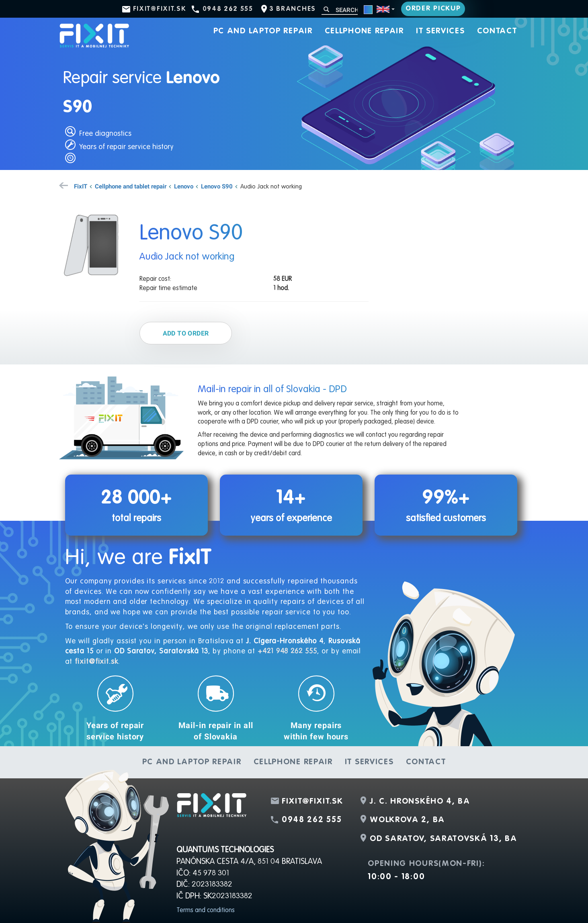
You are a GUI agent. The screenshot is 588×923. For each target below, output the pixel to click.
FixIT (81, 186)
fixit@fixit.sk (160, 9)
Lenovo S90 (217, 186)
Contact (497, 31)
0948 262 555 (228, 9)
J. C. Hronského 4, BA (420, 802)
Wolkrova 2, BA (407, 820)
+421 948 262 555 (287, 651)
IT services (440, 31)
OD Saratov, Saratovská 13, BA (443, 839)
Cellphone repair (364, 31)
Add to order (186, 333)
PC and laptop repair (263, 31)
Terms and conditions (206, 911)
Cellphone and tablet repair (131, 186)
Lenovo (184, 186)
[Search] (340, 10)
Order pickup (433, 9)
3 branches (293, 9)
